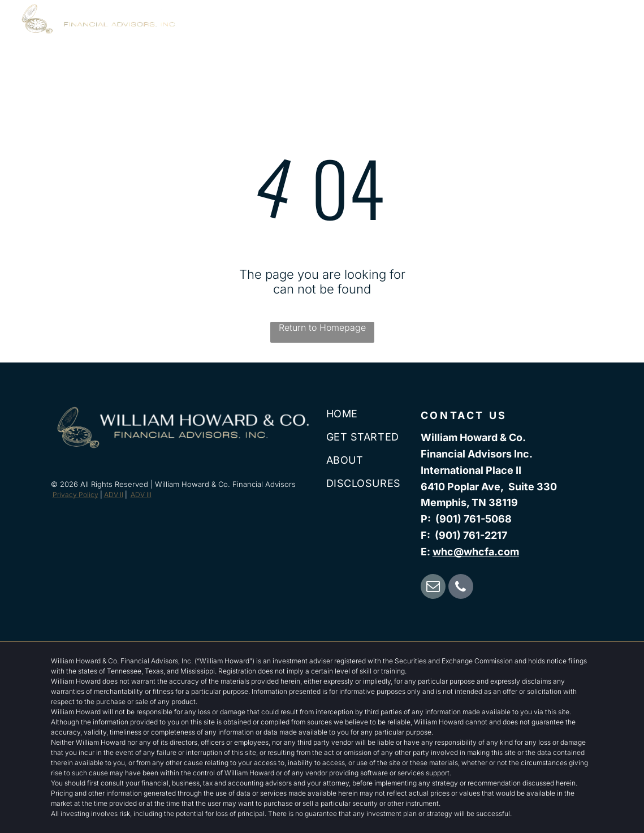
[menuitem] (344, 32)
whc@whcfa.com (476, 552)
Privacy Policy (75, 495)
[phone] (461, 588)
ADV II (114, 495)
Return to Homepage (322, 327)
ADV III (141, 495)
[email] (433, 588)
